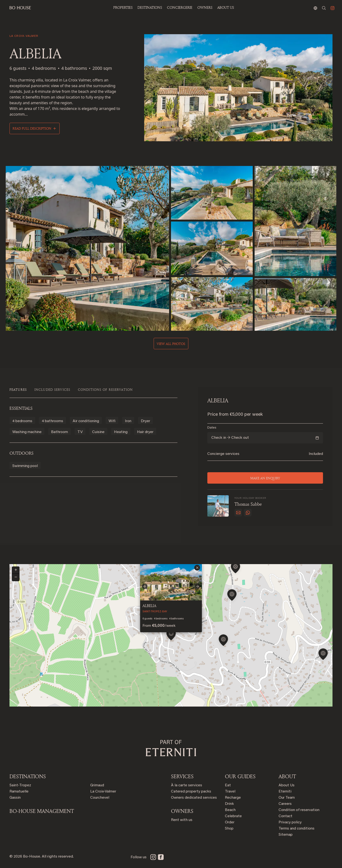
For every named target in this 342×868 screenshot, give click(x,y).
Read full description (32, 128)
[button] (223, 641)
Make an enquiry (265, 478)
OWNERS (205, 7)
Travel (230, 792)
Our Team (287, 798)
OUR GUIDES (240, 776)
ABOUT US (226, 7)
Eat (228, 785)
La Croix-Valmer (103, 792)
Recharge (233, 798)
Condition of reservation (299, 810)
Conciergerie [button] (180, 7)
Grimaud (97, 785)
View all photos (171, 344)
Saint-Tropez (20, 785)
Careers (285, 804)
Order (230, 822)
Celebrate (233, 816)
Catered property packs (191, 792)
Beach (230, 810)
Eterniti (285, 792)
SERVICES (182, 776)
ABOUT (287, 776)
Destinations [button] (150, 7)
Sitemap (286, 835)
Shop (229, 829)
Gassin (15, 798)
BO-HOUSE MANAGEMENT (42, 811)
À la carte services (187, 785)
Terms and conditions (297, 829)
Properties (123, 7)
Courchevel (100, 798)
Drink (229, 804)
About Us (287, 785)
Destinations (28, 776)
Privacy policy (290, 822)
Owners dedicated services (194, 798)
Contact (285, 816)
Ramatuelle (19, 792)
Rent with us (182, 820)
